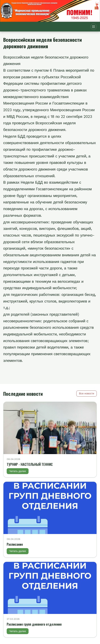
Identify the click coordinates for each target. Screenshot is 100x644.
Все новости (87, 393)
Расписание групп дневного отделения (34, 624)
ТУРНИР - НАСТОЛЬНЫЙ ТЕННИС (30, 464)
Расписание (15, 544)
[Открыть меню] (94, 27)
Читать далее (18, 471)
